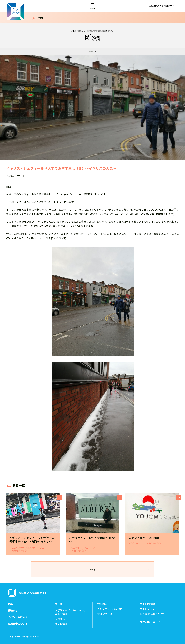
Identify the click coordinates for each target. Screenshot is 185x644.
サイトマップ (147, 609)
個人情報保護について (152, 614)
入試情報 (60, 619)
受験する (13, 610)
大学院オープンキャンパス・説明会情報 (71, 612)
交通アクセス (105, 614)
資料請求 (102, 604)
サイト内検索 (147, 604)
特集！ (42, 18)
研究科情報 (61, 624)
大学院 (59, 604)
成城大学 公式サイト (151, 622)
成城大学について (18, 624)
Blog (93, 569)
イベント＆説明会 (18, 617)
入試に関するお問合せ (110, 609)
